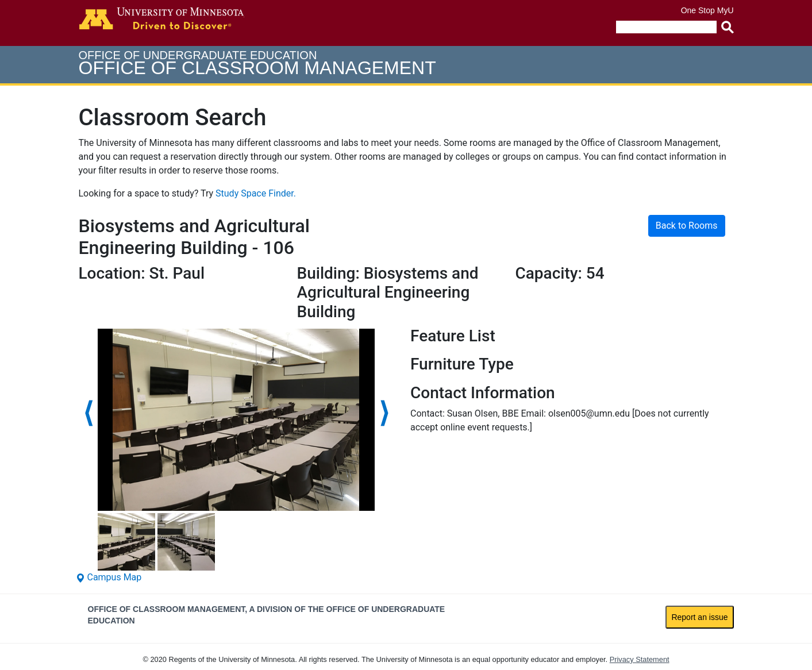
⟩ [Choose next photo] (384, 413)
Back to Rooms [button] (687, 226)
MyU (726, 10)
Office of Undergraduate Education (257, 63)
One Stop (698, 10)
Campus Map (109, 577)
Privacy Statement (640, 659)
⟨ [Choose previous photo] (88, 413)
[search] (666, 27)
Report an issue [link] (699, 617)
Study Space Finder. (256, 193)
